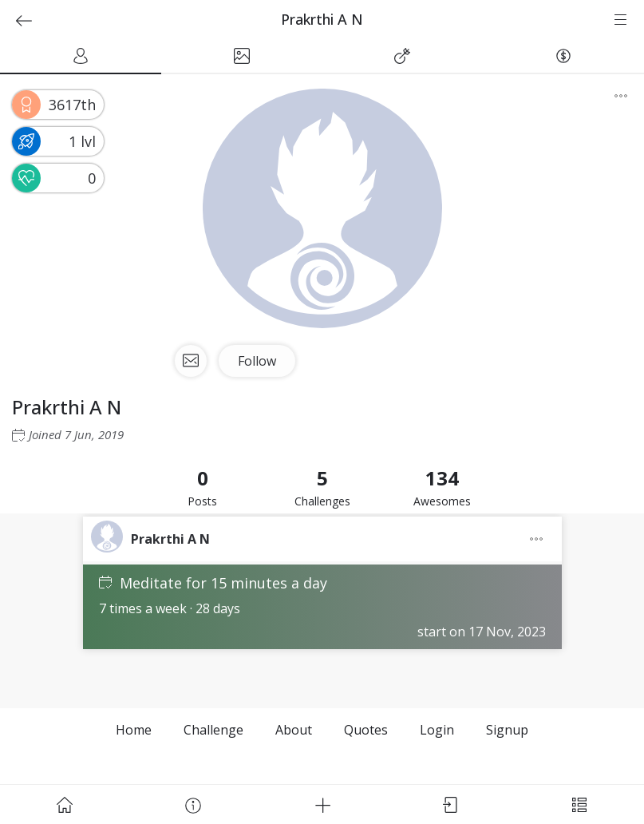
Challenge (213, 730)
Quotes (366, 730)
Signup (507, 730)
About (294, 730)
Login (437, 730)
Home (134, 730)
